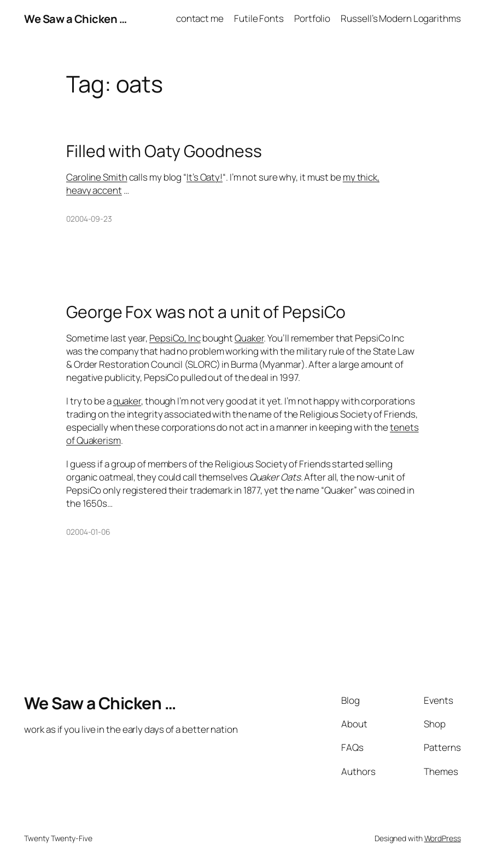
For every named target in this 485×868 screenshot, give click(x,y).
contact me (200, 18)
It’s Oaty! (204, 177)
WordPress (443, 838)
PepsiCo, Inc (175, 338)
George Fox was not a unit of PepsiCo (206, 312)
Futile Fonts (259, 18)
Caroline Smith (97, 177)
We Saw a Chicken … (75, 19)
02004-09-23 (89, 219)
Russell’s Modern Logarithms (401, 18)
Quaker (249, 338)
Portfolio (312, 18)
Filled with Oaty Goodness (164, 151)
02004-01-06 (88, 532)
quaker (127, 401)
